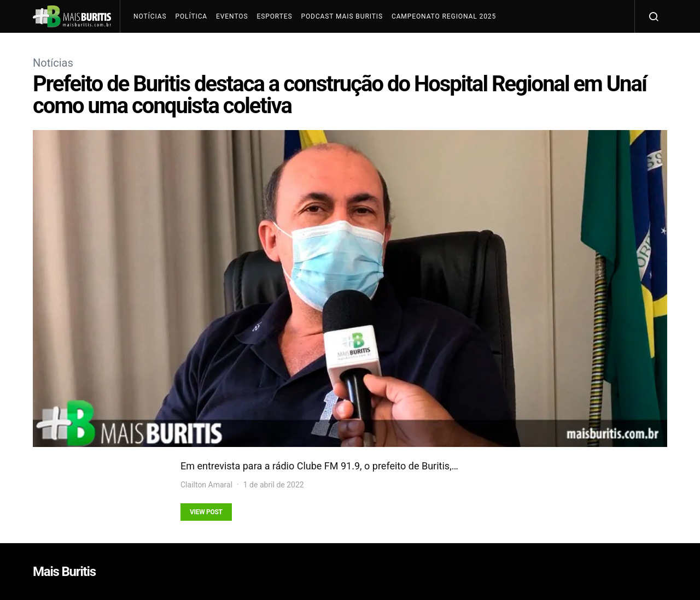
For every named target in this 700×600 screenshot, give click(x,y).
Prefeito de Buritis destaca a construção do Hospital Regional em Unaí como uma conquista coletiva (340, 95)
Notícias (150, 16)
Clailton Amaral (206, 485)
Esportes (274, 16)
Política (191, 16)
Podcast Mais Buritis (342, 16)
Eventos (232, 16)
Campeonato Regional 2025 (444, 16)
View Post (206, 512)
